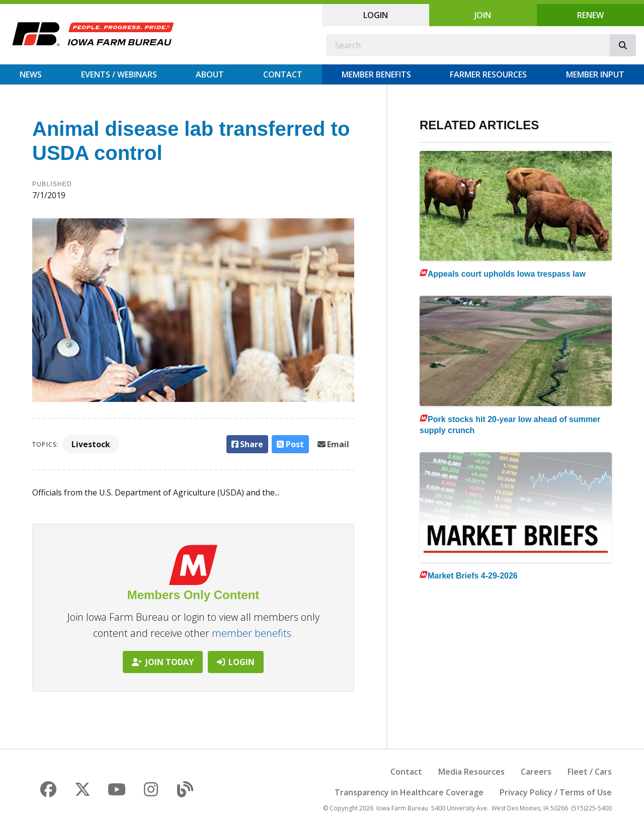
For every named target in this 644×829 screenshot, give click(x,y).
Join (483, 15)
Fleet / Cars (590, 772)
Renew (590, 15)
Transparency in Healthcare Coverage (409, 792)
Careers (536, 772)
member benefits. (253, 633)
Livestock (91, 444)
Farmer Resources (488, 74)
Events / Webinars (119, 74)
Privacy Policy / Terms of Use (556, 792)
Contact (283, 74)
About (210, 74)
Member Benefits (376, 74)
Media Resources (471, 772)
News (31, 74)
